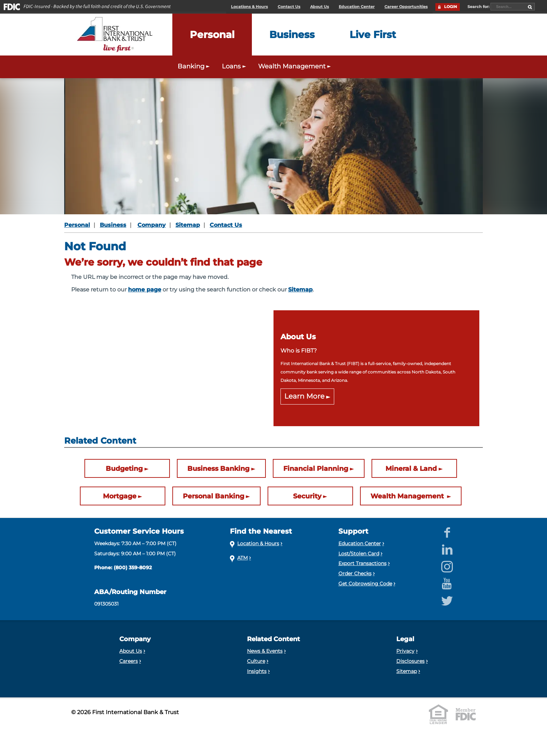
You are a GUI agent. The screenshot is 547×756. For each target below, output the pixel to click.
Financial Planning (316, 468)
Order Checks (355, 573)
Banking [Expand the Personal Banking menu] (194, 66)
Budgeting (124, 468)
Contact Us (289, 7)
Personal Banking (213, 496)
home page (145, 290)
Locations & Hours (249, 7)
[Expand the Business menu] (292, 35)
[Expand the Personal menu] (212, 35)
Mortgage (120, 496)
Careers (129, 661)
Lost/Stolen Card (359, 554)
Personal (77, 225)
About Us (320, 7)
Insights (257, 671)
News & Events (265, 651)
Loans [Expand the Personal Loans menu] (235, 66)
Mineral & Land (411, 468)
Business (113, 225)
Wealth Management (408, 496)
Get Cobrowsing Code (365, 584)
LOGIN (451, 7)
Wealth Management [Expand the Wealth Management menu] (295, 66)
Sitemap (188, 225)
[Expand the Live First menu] (373, 35)
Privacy (405, 651)
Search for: (479, 7)
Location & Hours (258, 543)
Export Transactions (362, 563)
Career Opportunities (406, 7)
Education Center (357, 7)
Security (307, 496)
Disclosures (410, 661)
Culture (256, 661)
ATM (242, 558)
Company (152, 225)
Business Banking (218, 468)
